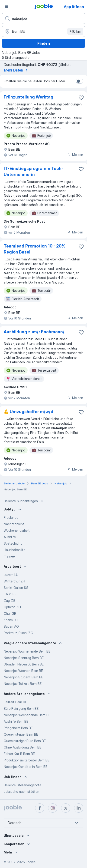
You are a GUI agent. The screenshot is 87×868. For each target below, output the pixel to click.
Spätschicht (13, 543)
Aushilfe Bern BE (16, 721)
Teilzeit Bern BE (15, 702)
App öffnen (74, 7)
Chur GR (10, 613)
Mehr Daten (17, 70)
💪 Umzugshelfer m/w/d (29, 412)
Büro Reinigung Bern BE (21, 708)
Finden (44, 43)
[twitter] (66, 808)
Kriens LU (11, 620)
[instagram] (53, 808)
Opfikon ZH (12, 607)
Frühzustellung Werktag (29, 97)
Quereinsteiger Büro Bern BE (25, 741)
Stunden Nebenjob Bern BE (24, 664)
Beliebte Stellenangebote (23, 785)
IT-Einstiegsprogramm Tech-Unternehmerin (34, 172)
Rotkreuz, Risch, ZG (18, 633)
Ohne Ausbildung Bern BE (23, 747)
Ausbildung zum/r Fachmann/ (34, 332)
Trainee (9, 556)
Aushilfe (10, 537)
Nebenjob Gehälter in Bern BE (26, 767)
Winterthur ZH (14, 581)
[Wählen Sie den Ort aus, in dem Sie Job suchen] (43, 31)
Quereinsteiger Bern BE (21, 734)
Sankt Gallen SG (16, 588)
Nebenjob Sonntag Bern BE (24, 658)
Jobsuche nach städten (21, 792)
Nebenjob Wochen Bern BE (23, 671)
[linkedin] (79, 808)
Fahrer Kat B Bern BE (19, 754)
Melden (75, 155)
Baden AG (11, 626)
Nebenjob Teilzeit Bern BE (23, 684)
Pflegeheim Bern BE (18, 728)
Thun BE (10, 594)
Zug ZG (10, 601)
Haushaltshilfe (14, 550)
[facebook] (40, 808)
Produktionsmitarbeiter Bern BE (27, 760)
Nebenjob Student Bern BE (23, 677)
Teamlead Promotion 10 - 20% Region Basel (35, 249)
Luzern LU (11, 575)
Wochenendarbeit (17, 530)
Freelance (11, 518)
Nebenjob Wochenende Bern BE (27, 651)
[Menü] (6, 6)
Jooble (31, 862)
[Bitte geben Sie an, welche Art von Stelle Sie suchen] (43, 18)
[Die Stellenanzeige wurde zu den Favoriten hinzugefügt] (81, 98)
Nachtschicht (14, 524)
